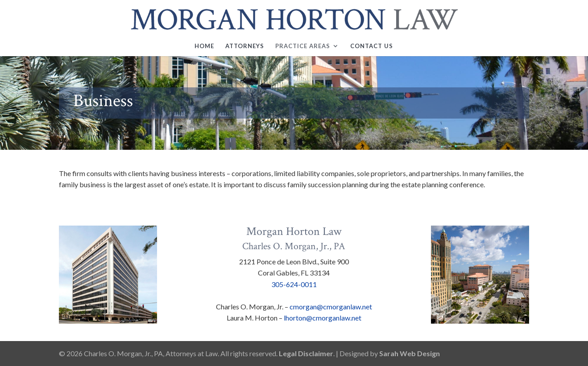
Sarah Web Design (410, 353)
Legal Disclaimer (306, 353)
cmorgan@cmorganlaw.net (331, 306)
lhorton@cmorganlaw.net (323, 318)
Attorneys (245, 46)
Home (204, 46)
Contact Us (372, 46)
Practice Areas (303, 46)
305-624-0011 (294, 284)
